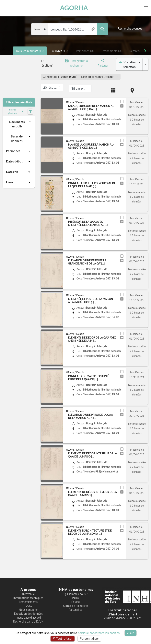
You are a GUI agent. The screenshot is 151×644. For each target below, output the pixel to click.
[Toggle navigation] (147, 8)
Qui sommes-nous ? (75, 594)
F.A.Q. (28, 606)
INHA (75, 598)
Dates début (19, 161)
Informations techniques (28, 598)
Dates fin (19, 172)
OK (131, 633)
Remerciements (28, 602)
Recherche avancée (130, 28)
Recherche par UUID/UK (28, 622)
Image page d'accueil (28, 618)
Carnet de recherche (75, 606)
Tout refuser (63, 639)
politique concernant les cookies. (99, 633)
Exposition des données (28, 614)
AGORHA (74, 8)
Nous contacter (28, 610)
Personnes (19, 151)
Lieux (19, 182)
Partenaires (75, 610)
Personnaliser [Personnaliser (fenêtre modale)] (89, 639)
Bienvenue (28, 594)
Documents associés (20, 124)
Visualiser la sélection (129, 64)
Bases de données (21, 138)
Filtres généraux (16, 111)
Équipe (75, 602)
